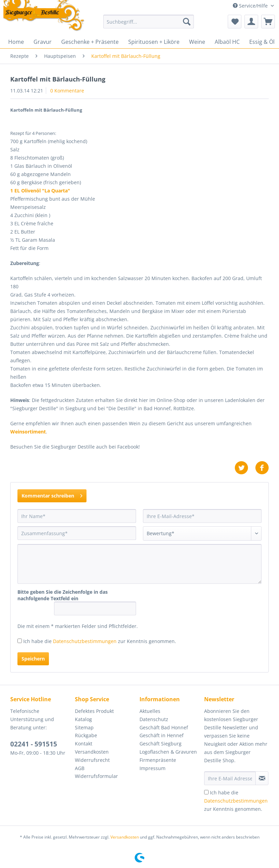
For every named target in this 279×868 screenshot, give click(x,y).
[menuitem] (149, 25)
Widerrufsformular (96, 776)
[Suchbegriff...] (149, 22)
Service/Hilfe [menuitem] (251, 6)
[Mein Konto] (251, 22)
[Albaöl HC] (227, 42)
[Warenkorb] (268, 22)
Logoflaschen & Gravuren (168, 752)
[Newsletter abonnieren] (262, 778)
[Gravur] (43, 42)
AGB (80, 768)
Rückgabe (86, 735)
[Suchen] (187, 22)
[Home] (16, 42)
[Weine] (197, 42)
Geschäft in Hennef (162, 735)
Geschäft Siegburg (161, 744)
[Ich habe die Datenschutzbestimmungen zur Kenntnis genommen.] (20, 641)
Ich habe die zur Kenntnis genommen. (100, 641)
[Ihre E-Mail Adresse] (230, 778)
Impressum (152, 768)
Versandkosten (92, 752)
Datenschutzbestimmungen (85, 641)
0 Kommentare (67, 91)
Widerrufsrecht (92, 760)
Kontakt (84, 744)
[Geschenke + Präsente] (90, 42)
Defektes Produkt (94, 711)
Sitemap (84, 727)
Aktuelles (150, 711)
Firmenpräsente (158, 760)
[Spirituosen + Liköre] (154, 42)
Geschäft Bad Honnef (164, 727)
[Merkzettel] (235, 22)
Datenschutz (154, 719)
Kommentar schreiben (52, 495)
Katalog (83, 719)
